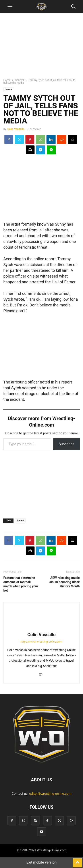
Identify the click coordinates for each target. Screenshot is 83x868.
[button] (10, 7)
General (19, 80)
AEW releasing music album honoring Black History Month (65, 582)
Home (7, 80)
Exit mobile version (41, 862)
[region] (42, 48)
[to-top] (77, 861)
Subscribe (67, 444)
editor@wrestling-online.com (50, 794)
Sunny (20, 521)
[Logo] (42, 766)
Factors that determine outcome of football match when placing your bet (21, 584)
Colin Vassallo (16, 129)
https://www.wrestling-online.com (41, 642)
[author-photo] (42, 628)
